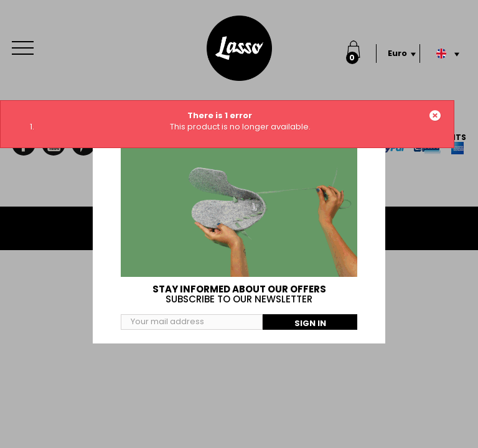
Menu (26, 41)
